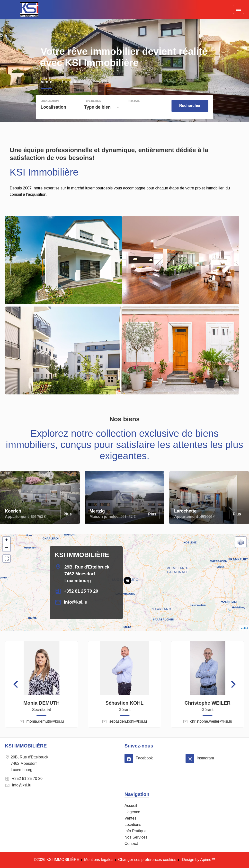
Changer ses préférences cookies (147, 860)
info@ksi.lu (76, 602)
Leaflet (244, 628)
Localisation (50, 101)
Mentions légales (99, 860)
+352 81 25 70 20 (81, 591)
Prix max (134, 101)
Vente (46, 82)
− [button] (7, 548)
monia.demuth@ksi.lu (45, 721)
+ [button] (7, 541)
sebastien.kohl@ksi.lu (128, 721)
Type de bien (93, 101)
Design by (198, 860)
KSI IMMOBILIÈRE (82, 555)
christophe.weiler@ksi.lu (211, 721)
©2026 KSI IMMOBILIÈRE (57, 860)
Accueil (29, 9)
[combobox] (59, 107)
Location (71, 82)
